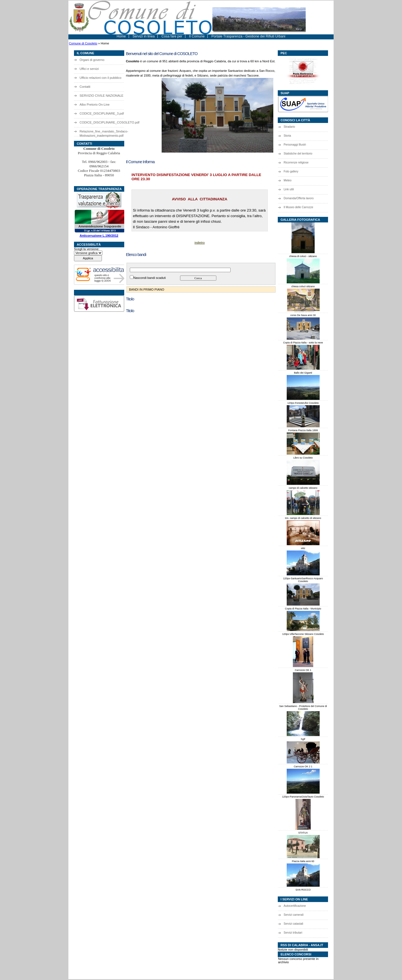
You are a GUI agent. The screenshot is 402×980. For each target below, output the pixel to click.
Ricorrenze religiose (296, 162)
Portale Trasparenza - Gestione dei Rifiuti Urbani (248, 36)
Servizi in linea (144, 36)
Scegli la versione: (87, 249)
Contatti (85, 87)
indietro (200, 243)
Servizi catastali (293, 924)
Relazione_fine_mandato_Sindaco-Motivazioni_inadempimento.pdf (104, 133)
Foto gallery (291, 171)
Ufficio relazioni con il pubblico (100, 78)
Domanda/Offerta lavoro (299, 198)
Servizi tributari (293, 933)
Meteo (288, 180)
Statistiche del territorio (298, 154)
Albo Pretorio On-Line (95, 105)
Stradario (289, 127)
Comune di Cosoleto (83, 43)
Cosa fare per (172, 36)
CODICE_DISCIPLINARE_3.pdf (102, 113)
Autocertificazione (295, 906)
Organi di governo (92, 60)
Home (121, 36)
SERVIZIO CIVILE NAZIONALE (101, 96)
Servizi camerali (294, 915)
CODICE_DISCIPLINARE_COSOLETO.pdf (106, 122)
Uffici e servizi (89, 69)
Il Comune (197, 36)
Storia (287, 136)
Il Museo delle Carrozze (298, 207)
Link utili (289, 189)
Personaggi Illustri (295, 145)
